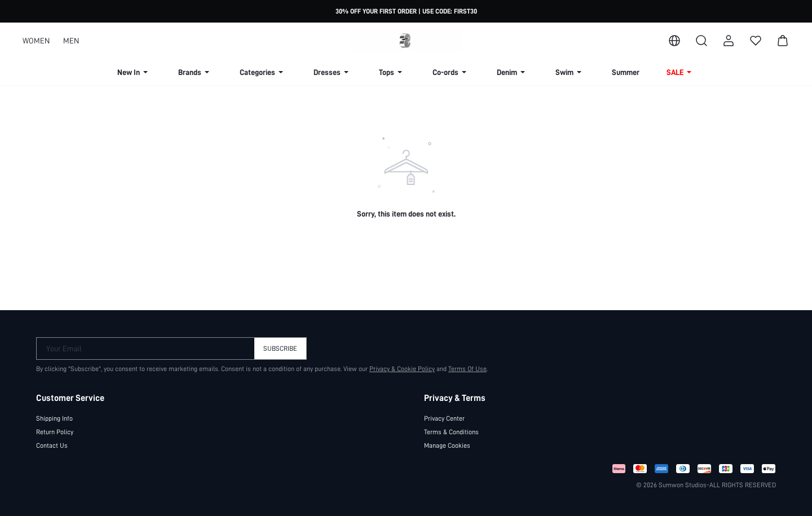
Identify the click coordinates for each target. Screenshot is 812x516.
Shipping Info (54, 418)
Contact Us (52, 446)
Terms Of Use (467, 369)
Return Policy (55, 432)
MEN (71, 41)
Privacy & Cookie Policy (402, 369)
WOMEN (36, 41)
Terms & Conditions (451, 432)
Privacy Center (444, 418)
